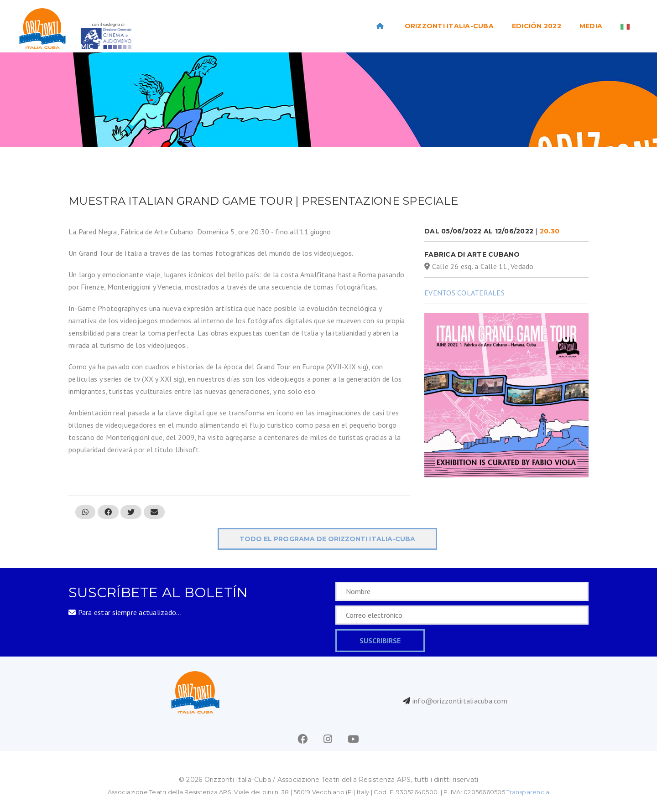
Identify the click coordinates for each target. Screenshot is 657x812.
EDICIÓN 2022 (537, 26)
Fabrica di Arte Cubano (472, 254)
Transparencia (528, 792)
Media (591, 26)
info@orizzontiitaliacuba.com (460, 701)
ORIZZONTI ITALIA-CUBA (449, 26)
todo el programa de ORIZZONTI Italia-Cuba (327, 539)
